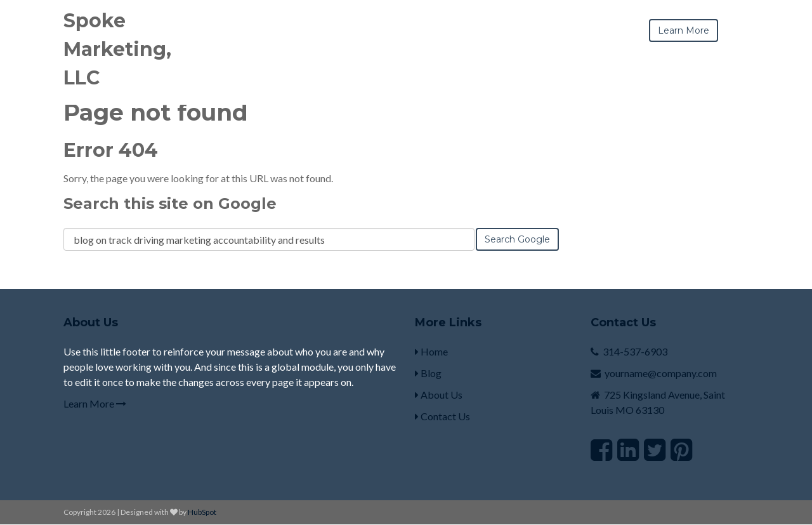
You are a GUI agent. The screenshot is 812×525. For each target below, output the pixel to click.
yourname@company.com (661, 373)
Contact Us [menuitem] (442, 416)
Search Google (517, 239)
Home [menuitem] (431, 351)
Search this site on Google (170, 203)
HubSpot (202, 512)
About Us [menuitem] (439, 395)
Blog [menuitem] (428, 373)
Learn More (95, 403)
